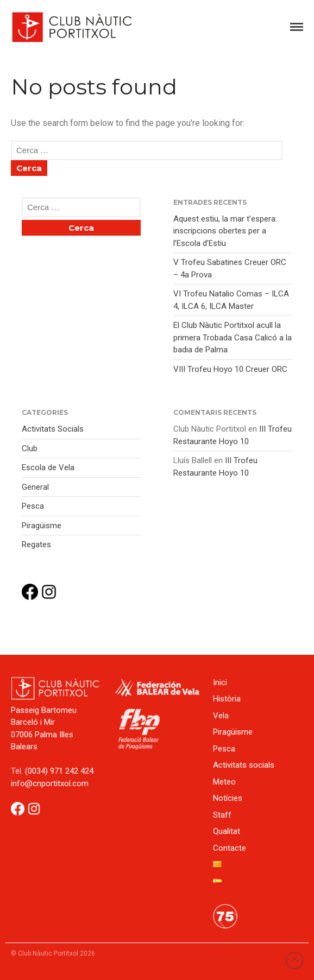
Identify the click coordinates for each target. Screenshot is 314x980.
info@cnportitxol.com (50, 783)
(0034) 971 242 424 (59, 771)
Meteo (224, 782)
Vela (221, 716)
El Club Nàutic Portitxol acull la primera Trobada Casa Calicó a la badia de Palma (233, 337)
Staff (222, 815)
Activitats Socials (53, 429)
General (35, 487)
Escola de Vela (48, 467)
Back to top (294, 960)
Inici (220, 682)
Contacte (230, 848)
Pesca (33, 506)
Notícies (228, 798)
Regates (36, 545)
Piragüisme (42, 526)
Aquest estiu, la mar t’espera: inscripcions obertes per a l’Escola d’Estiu (225, 231)
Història (227, 699)
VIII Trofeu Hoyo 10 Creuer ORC (230, 369)
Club (30, 448)
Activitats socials (244, 765)
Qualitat (227, 831)
